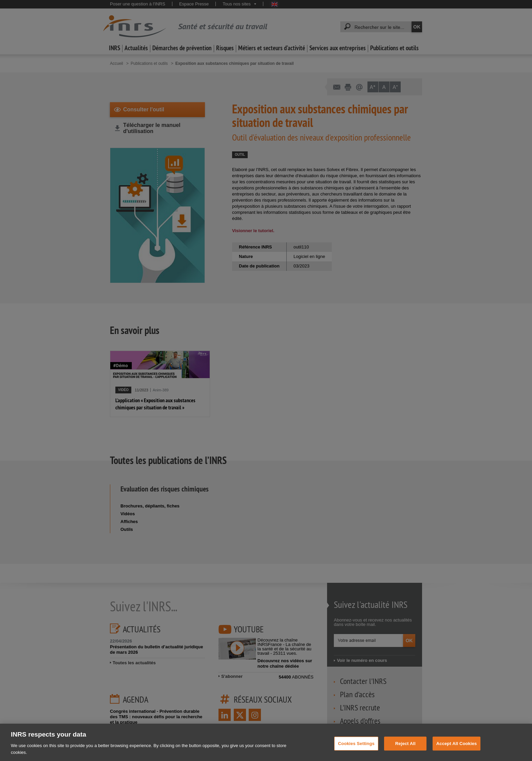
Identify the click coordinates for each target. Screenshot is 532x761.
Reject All (405, 749)
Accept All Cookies (457, 749)
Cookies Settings (356, 749)
